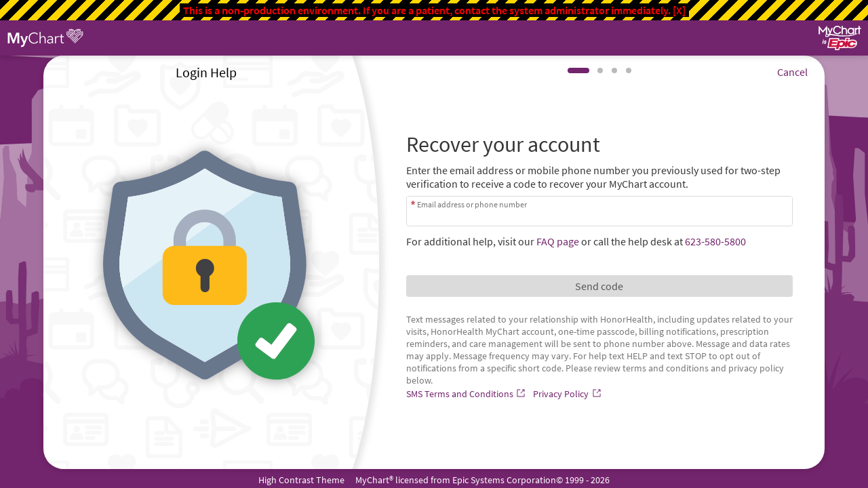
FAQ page (558, 241)
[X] (679, 10)
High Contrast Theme (301, 480)
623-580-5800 (715, 241)
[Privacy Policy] (568, 394)
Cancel (792, 72)
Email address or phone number (472, 204)
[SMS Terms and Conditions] (467, 394)
